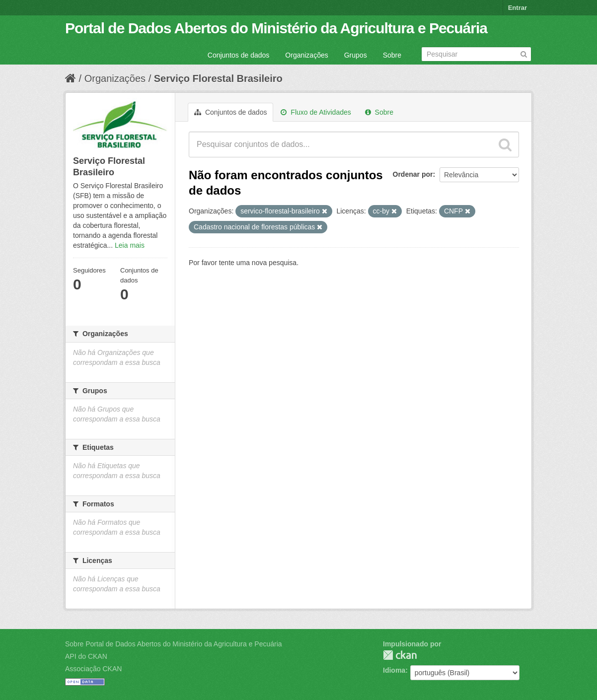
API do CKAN (86, 656)
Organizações (306, 55)
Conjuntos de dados (239, 55)
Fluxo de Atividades (316, 112)
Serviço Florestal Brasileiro (218, 78)
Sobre (392, 55)
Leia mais (130, 245)
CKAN (400, 655)
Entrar (518, 8)
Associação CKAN (93, 669)
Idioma (394, 670)
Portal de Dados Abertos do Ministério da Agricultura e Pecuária (276, 28)
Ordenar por (413, 174)
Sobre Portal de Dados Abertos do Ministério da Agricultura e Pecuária (174, 644)
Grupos (356, 55)
